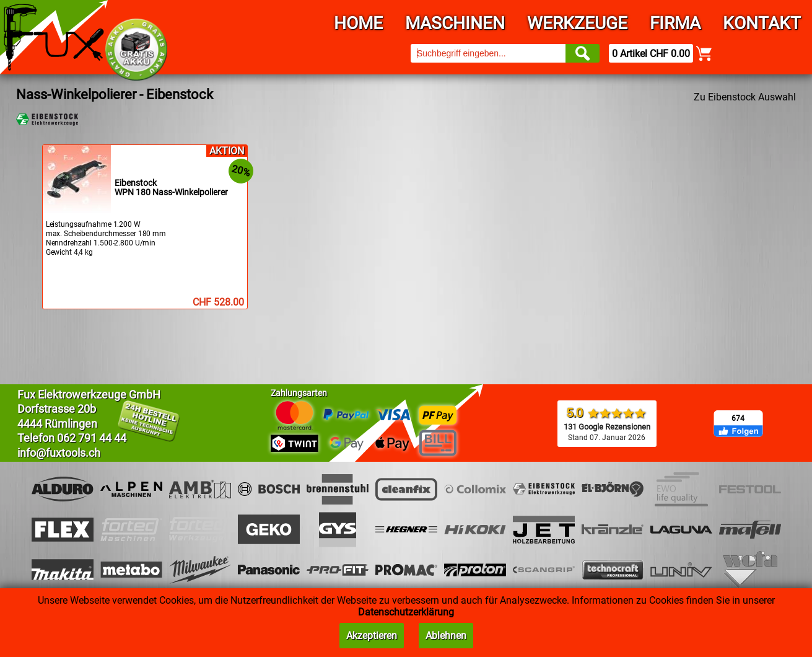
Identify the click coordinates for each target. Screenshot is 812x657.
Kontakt (762, 23)
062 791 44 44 (92, 438)
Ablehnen (446, 636)
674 (738, 418)
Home (358, 23)
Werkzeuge (577, 23)
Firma (675, 23)
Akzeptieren (372, 636)
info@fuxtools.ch (59, 453)
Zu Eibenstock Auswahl (745, 97)
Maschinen (455, 23)
